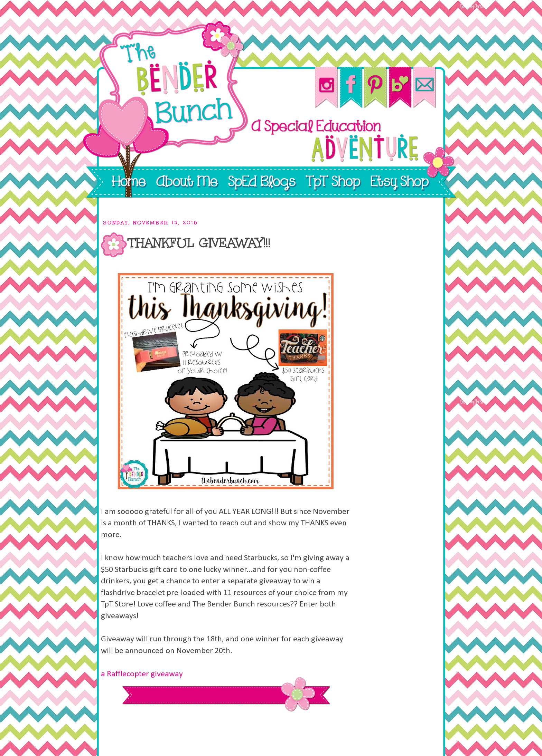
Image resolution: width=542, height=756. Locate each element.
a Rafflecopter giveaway (142, 674)
